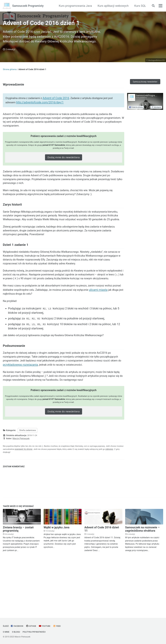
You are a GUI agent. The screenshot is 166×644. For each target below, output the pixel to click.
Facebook (18, 626)
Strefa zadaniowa (27, 478)
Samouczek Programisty (28, 6)
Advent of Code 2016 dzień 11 (102, 578)
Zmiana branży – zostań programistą (18, 578)
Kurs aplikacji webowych (111, 6)
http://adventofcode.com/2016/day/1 (47, 113)
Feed (61, 626)
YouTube (48, 626)
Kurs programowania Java (74, 6)
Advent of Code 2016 (60, 109)
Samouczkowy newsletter (145, 91)
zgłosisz (14, 501)
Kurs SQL (139, 6)
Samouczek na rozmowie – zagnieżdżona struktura (142, 578)
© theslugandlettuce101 (155, 69)
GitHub (33, 626)
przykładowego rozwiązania (52, 410)
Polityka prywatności (37, 632)
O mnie (6, 632)
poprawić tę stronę (40, 497)
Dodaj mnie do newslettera (64, 172)
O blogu (17, 632)
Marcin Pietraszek (21, 487)
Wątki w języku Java (56, 576)
